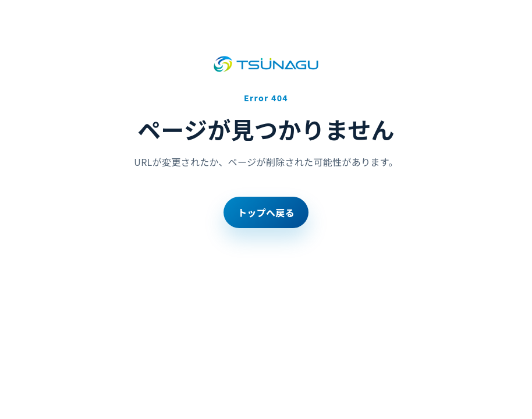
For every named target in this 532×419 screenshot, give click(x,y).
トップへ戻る (266, 212)
